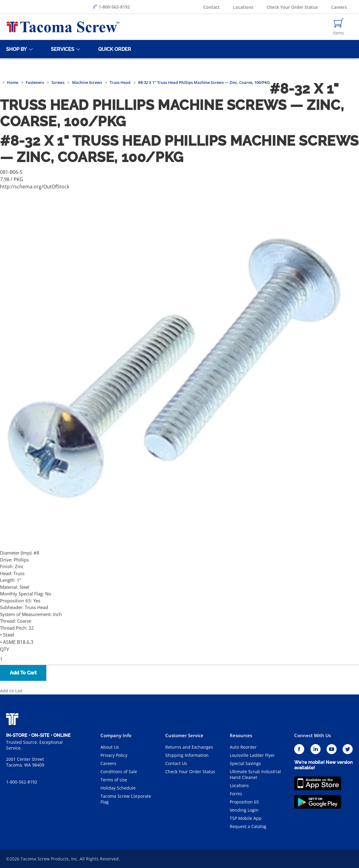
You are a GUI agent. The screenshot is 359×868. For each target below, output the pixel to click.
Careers (339, 7)
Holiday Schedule (118, 788)
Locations (243, 7)
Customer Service (184, 735)
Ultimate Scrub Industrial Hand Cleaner (255, 774)
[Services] (61, 49)
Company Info (116, 735)
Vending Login (244, 810)
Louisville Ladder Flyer (252, 755)
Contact (212, 7)
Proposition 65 (244, 802)
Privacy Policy (114, 755)
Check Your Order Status (292, 7)
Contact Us (176, 763)
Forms (236, 794)
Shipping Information (187, 755)
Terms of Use (114, 780)
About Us (110, 747)
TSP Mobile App (246, 818)
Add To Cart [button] (23, 673)
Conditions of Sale (119, 772)
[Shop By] (15, 49)
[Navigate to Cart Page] (339, 27)
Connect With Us (313, 735)
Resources (241, 735)
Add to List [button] (11, 691)
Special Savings (245, 763)
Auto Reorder (243, 747)
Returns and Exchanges (189, 747)
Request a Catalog (248, 826)
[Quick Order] (114, 49)
